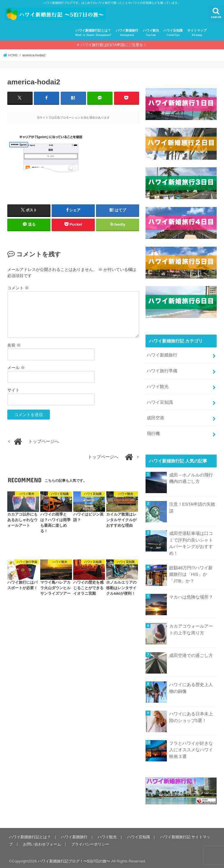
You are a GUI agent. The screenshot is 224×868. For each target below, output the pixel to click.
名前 (14, 345)
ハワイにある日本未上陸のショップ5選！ (191, 715)
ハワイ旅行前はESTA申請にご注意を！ (114, 45)
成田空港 (155, 417)
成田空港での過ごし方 (191, 653)
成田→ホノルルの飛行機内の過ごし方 (191, 476)
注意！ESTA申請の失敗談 (192, 506)
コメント (18, 288)
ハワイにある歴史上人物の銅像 (191, 686)
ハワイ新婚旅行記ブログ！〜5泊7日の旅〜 (74, 859)
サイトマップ (197, 33)
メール (16, 368)
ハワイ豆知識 (173, 33)
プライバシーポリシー (90, 842)
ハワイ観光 (151, 33)
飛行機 (153, 432)
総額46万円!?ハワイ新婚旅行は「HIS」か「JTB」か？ (191, 572)
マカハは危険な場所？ (191, 595)
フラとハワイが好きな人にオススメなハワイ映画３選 (191, 747)
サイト (13, 390)
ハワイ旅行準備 (162, 370)
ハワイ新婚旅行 (127, 33)
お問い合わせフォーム (42, 842)
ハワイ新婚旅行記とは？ (93, 33)
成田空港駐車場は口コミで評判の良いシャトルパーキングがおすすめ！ (191, 542)
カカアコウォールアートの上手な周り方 (191, 627)
